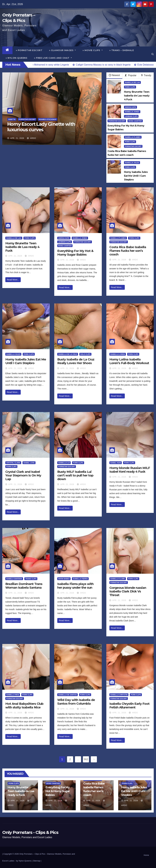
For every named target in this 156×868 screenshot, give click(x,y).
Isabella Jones (132, 112)
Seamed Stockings (47, 119)
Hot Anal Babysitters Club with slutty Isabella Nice (24, 706)
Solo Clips (85, 354)
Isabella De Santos (67, 695)
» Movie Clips (93, 50)
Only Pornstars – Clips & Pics (32, 854)
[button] (153, 54)
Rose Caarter (135, 121)
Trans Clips (31, 579)
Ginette (12, 119)
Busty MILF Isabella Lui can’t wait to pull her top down (75, 475)
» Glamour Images (62, 50)
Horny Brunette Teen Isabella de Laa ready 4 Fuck (22, 247)
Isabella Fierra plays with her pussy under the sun (75, 586)
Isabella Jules (132, 163)
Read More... (13, 280)
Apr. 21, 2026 (17, 138)
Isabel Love (29, 463)
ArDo (31, 138)
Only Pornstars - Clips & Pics (30, 832)
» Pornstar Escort (29, 50)
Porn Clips (130, 87)
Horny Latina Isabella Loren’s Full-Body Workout (129, 361)
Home (146, 855)
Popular (131, 75)
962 (86, 759)
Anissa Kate (130, 107)
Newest (114, 75)
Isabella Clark (118, 579)
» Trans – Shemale (122, 50)
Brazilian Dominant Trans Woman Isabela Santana (24, 586)
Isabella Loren (118, 354)
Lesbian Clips (131, 116)
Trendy (146, 75)
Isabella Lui (64, 463)
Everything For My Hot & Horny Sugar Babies (75, 253)
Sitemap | (37, 861)
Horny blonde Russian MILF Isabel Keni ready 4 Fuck (130, 470)
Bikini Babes (64, 579)
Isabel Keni (116, 463)
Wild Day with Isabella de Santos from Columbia (76, 702)
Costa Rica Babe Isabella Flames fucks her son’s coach (128, 251)
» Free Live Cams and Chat (53, 58)
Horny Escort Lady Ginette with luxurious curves (41, 127)
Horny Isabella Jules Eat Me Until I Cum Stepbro (26, 361)
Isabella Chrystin (119, 695)
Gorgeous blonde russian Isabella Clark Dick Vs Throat (128, 591)
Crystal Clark (13, 463)
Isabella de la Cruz (68, 354)
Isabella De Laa (132, 82)
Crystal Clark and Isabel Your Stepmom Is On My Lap (23, 475)
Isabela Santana (14, 579)
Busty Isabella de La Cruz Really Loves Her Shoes (76, 361)
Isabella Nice (13, 695)
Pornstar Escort (27, 119)
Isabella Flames (133, 137)
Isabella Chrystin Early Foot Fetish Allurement (129, 706)
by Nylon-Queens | (24, 861)
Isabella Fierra (80, 579)
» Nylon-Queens (16, 58)
